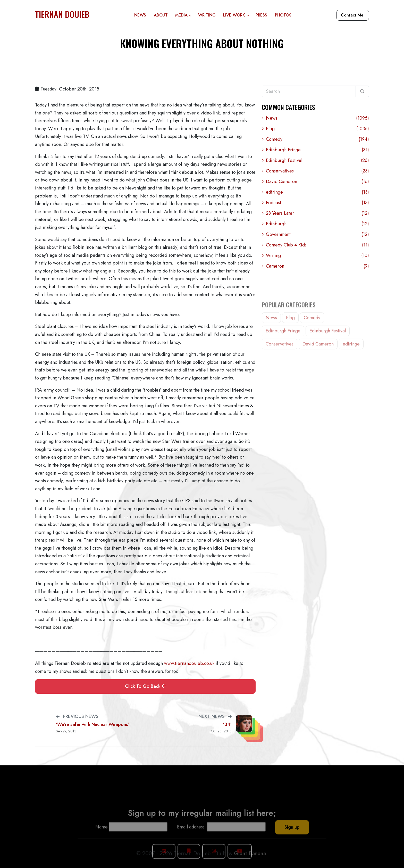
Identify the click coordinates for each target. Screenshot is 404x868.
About (161, 15)
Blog (317, 129)
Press (261, 15)
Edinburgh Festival (317, 160)
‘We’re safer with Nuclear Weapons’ (92, 725)
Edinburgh (317, 224)
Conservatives (317, 171)
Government (317, 234)
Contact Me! (353, 15)
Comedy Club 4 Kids (317, 245)
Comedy (317, 139)
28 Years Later (317, 213)
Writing (207, 15)
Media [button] (185, 15)
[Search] (362, 92)
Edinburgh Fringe (317, 150)
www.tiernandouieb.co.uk (189, 663)
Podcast (317, 203)
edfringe (317, 192)
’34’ (227, 725)
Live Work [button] (237, 15)
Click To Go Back (145, 686)
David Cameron (317, 182)
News (140, 15)
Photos (283, 15)
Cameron (317, 266)
